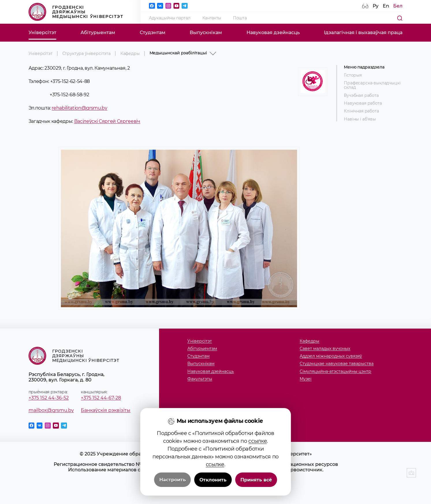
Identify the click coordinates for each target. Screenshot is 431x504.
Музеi (306, 379)
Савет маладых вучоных (325, 349)
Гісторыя (353, 75)
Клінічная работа (361, 111)
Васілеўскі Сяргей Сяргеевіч (107, 121)
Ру (376, 6)
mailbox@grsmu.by (51, 410)
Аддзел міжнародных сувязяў (331, 356)
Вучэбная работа (361, 96)
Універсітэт (42, 33)
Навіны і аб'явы (360, 119)
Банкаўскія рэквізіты (106, 410)
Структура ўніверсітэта (86, 53)
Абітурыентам (98, 33)
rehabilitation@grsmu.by (79, 108)
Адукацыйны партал (170, 18)
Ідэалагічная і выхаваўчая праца (363, 33)
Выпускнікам (206, 33)
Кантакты (212, 18)
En (386, 6)
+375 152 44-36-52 (49, 398)
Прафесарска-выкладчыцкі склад (372, 85)
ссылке (258, 479)
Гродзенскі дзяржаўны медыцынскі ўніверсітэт (76, 12)
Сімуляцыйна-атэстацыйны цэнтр (335, 371)
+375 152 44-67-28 (101, 398)
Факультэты (200, 379)
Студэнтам (153, 33)
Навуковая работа (363, 103)
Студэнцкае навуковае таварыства (337, 364)
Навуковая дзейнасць (273, 33)
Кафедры (130, 53)
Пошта (240, 18)
